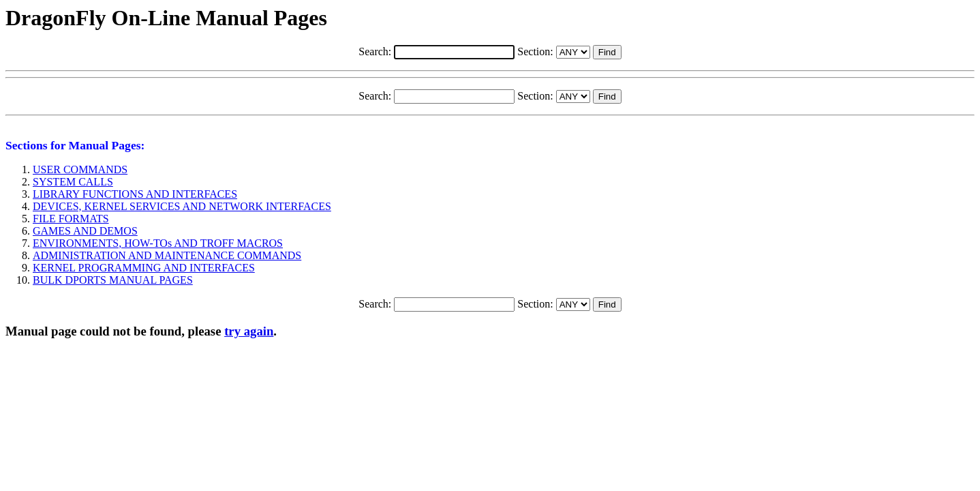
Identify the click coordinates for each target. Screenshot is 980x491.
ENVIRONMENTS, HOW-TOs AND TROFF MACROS (158, 243)
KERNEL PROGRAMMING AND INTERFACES (144, 268)
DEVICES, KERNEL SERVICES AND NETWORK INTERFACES (182, 206)
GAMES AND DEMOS (85, 231)
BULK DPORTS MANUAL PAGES (113, 280)
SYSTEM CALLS (73, 182)
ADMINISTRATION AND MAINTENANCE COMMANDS (167, 255)
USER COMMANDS (80, 169)
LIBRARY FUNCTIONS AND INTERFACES (135, 194)
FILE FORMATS (71, 219)
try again (249, 331)
